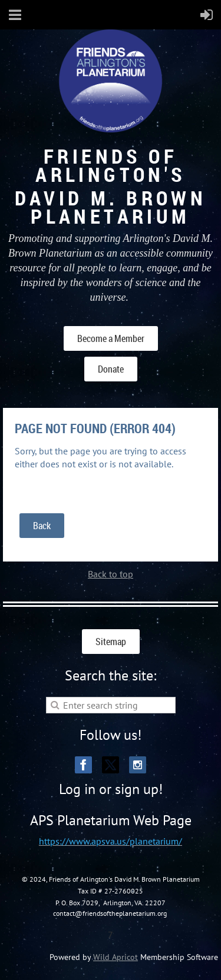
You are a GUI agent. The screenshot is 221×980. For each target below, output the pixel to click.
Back (42, 526)
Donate (111, 369)
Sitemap (111, 642)
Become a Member (111, 338)
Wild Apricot (116, 957)
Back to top (111, 574)
